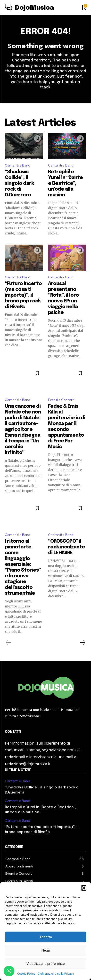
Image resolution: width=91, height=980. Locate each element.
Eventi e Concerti (61, 400)
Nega (46, 950)
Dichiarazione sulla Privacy (56, 974)
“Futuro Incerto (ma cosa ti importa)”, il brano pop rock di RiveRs (23, 295)
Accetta (46, 937)
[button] (84, 888)
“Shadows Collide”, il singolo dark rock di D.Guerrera (19, 183)
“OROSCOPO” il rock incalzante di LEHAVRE (66, 547)
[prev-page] (9, 643)
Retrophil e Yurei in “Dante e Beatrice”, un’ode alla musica (65, 183)
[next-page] (82, 643)
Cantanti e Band (17, 165)
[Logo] (29, 8)
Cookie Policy (26, 974)
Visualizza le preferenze (46, 964)
